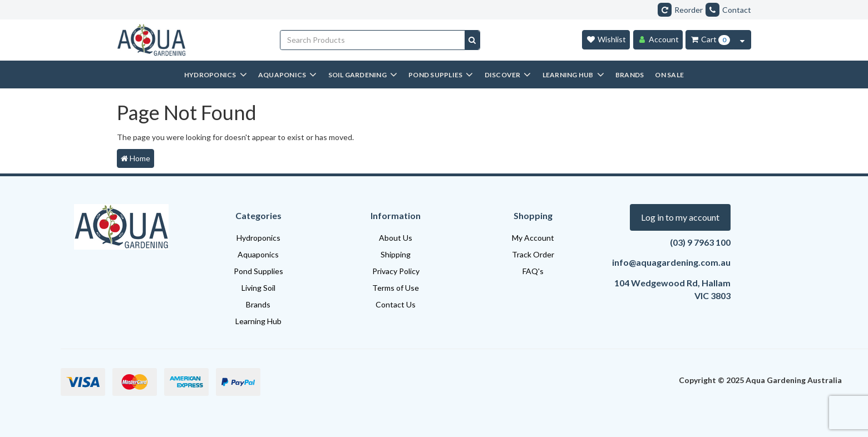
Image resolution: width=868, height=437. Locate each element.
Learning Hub (258, 321)
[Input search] (373, 40)
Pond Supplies (258, 271)
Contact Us (396, 304)
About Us (396, 238)
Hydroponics (258, 238)
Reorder (680, 10)
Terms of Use (396, 288)
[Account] (658, 40)
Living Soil (258, 288)
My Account (533, 238)
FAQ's (533, 271)
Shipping (396, 254)
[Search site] (472, 40)
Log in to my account (680, 217)
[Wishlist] (606, 40)
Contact (728, 10)
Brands (258, 304)
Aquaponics (258, 254)
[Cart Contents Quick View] (742, 40)
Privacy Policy (396, 271)
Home (135, 158)
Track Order (533, 254)
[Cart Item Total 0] (710, 40)
